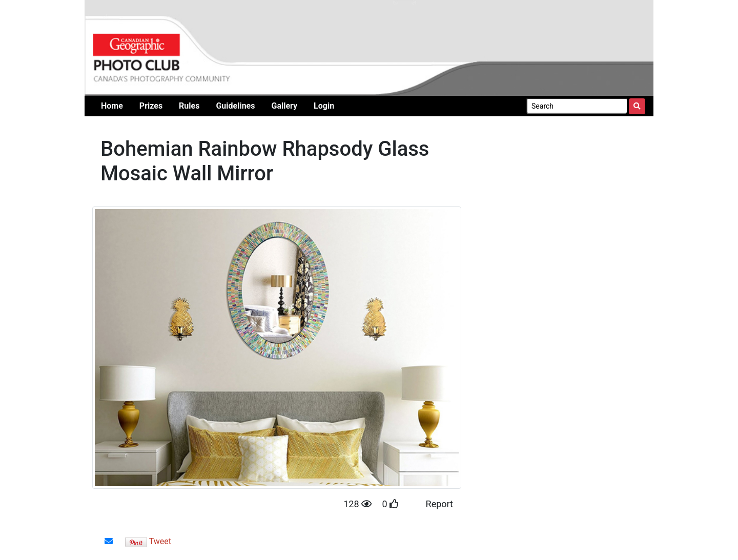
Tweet (160, 541)
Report (439, 504)
